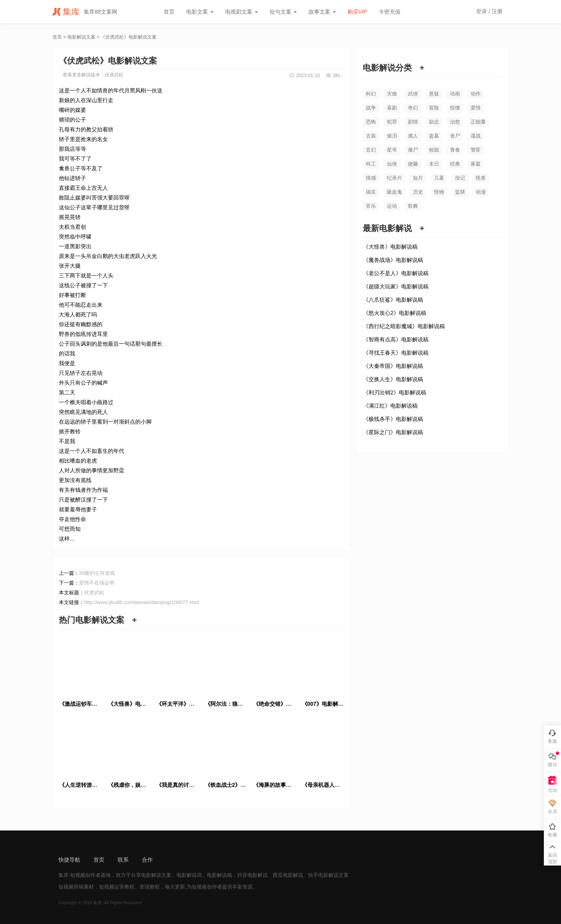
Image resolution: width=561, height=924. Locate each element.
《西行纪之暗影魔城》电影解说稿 (404, 326)
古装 (371, 136)
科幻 (371, 94)
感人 (413, 136)
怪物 (439, 192)
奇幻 (413, 108)
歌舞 (413, 206)
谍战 (476, 136)
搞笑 (371, 192)
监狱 (460, 192)
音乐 (371, 206)
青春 (455, 150)
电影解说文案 (81, 37)
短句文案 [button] (283, 12)
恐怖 (371, 122)
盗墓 (434, 136)
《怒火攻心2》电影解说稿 (395, 313)
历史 (418, 192)
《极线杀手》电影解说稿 (393, 419)
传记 (460, 178)
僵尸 (413, 150)
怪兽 (481, 178)
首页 (169, 12)
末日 (434, 164)
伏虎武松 (114, 75)
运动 (392, 206)
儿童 (439, 178)
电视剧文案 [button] (242, 12)
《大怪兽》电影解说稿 (390, 247)
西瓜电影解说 (288, 875)
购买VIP (357, 12)
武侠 (413, 94)
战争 (371, 108)
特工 (371, 164)
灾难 (392, 94)
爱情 (476, 108)
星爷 (392, 150)
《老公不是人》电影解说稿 (396, 273)
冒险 (434, 108)
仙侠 (392, 164)
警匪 (476, 150)
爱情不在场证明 (97, 583)
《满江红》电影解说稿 (390, 406)
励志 (434, 122)
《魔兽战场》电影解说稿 (393, 260)
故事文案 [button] (322, 12)
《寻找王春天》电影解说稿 (396, 353)
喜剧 (392, 108)
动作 (476, 94)
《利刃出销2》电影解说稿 (395, 392)
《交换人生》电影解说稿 (393, 379)
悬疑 (434, 94)
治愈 (455, 122)
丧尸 (455, 136)
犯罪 (392, 122)
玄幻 (371, 150)
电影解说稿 (220, 875)
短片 (418, 178)
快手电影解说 (323, 875)
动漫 (481, 192)
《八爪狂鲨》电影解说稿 (393, 300)
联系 (123, 860)
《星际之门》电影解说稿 (393, 432)
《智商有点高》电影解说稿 (396, 339)
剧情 (413, 122)
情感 (371, 178)
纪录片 (394, 178)
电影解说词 (189, 875)
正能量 (478, 122)
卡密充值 (390, 12)
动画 (455, 94)
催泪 (392, 136)
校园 (434, 150)
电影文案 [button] (200, 12)
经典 (455, 164)
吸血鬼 (394, 192)
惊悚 (455, 108)
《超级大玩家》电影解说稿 (396, 286)
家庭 (476, 164)
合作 (147, 860)
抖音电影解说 (252, 875)
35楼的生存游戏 (97, 573)
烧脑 (413, 164)
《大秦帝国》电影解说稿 (393, 366)
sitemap (176, 860)
